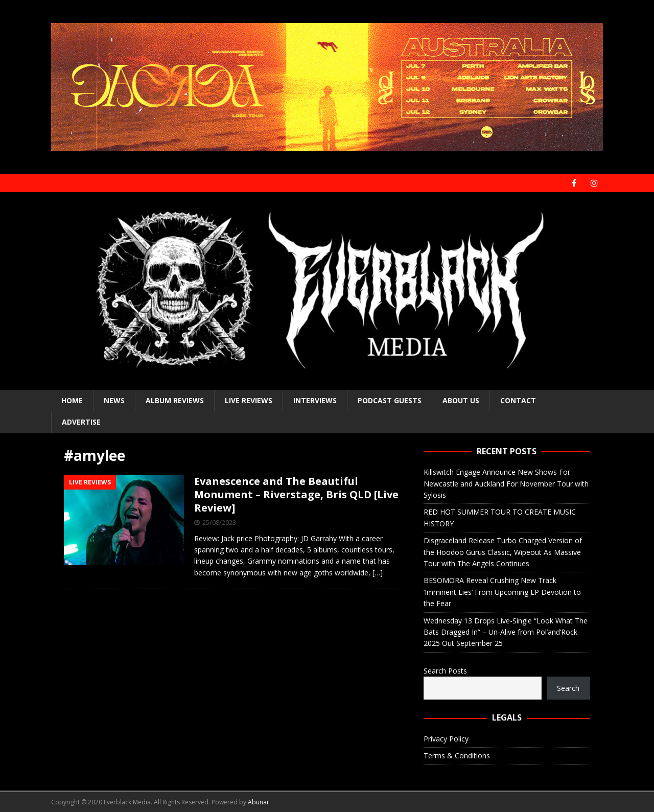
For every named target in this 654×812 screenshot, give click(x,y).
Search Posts (445, 671)
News (114, 400)
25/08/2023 (219, 522)
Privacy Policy (446, 739)
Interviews (315, 400)
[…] (378, 573)
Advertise (81, 422)
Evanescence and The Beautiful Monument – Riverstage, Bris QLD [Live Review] (296, 494)
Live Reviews (249, 400)
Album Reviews (175, 400)
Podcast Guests (390, 400)
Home (72, 400)
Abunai (258, 802)
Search (568, 688)
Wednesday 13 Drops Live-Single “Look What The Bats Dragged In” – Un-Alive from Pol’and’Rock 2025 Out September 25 (506, 632)
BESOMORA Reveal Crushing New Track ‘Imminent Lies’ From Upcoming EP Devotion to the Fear (502, 592)
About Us (461, 400)
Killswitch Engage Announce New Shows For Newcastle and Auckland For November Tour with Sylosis (506, 483)
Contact (518, 400)
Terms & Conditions (457, 756)
